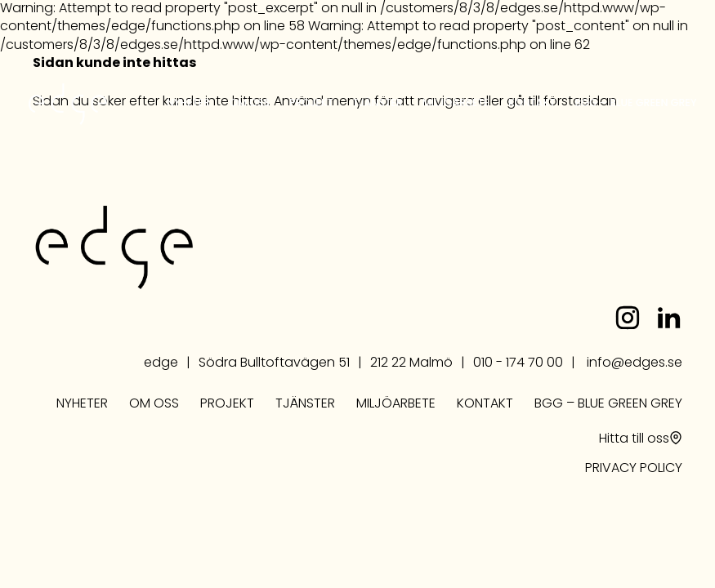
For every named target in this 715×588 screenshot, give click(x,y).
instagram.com (628, 318)
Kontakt (532, 102)
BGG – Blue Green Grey (635, 102)
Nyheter (188, 102)
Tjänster (378, 102)
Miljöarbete (456, 102)
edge (68, 104)
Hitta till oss (634, 439)
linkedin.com (668, 318)
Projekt (311, 102)
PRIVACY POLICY (634, 469)
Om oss (250, 102)
